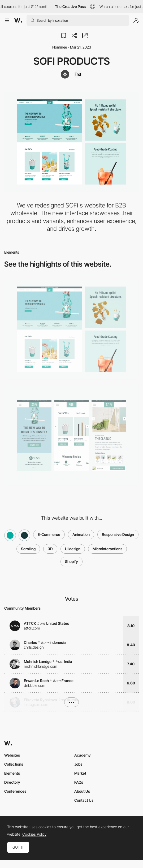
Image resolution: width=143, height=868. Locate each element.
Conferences (15, 791)
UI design (73, 549)
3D (50, 549)
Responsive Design (118, 534)
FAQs (79, 782)
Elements (12, 773)
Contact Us (84, 800)
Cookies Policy (34, 834)
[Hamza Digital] (78, 74)
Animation (81, 534)
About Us (82, 791)
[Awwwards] (18, 20)
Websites (12, 755)
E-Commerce (49, 534)
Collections (14, 764)
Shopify (71, 561)
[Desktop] (71, 329)
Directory (12, 782)
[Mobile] (71, 435)
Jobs (78, 764)
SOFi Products (72, 61)
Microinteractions (107, 549)
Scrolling (28, 549)
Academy (83, 755)
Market (80, 773)
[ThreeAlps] (65, 74)
